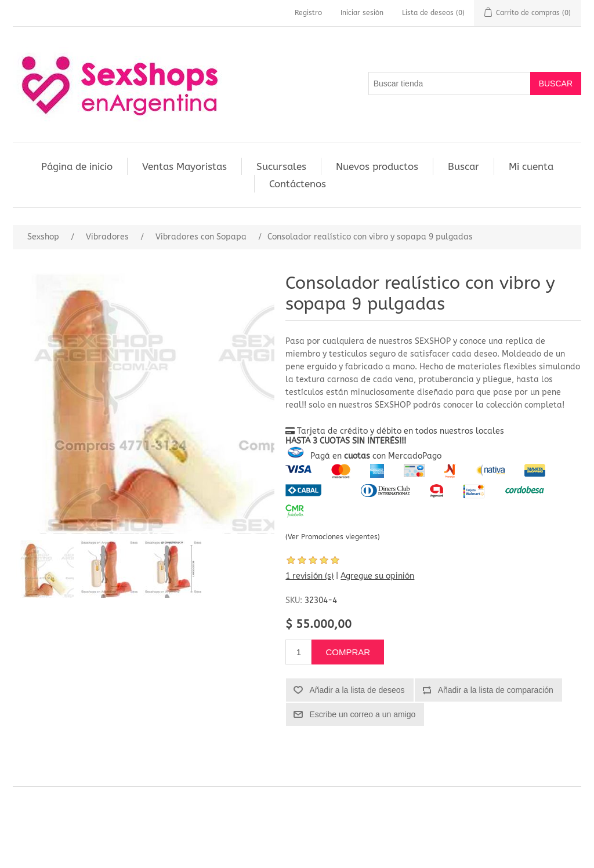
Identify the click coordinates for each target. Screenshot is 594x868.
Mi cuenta (531, 166)
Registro (308, 13)
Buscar (463, 166)
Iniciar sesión (362, 13)
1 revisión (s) (309, 576)
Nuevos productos (377, 166)
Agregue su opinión (377, 576)
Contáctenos (298, 184)
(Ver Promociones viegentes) (333, 537)
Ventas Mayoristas (184, 166)
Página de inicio (77, 166)
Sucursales (281, 166)
